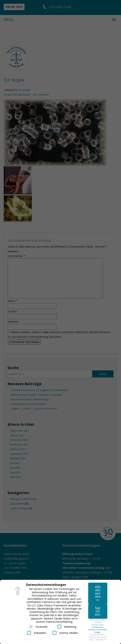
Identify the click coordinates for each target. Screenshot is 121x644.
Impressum (101, 640)
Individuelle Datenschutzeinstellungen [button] (98, 630)
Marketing (67, 627)
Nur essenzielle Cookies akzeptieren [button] (98, 622)
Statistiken (37, 633)
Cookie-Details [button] (97, 635)
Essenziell (38, 627)
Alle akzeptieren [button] (98, 593)
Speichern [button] (98, 611)
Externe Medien (65, 633)
